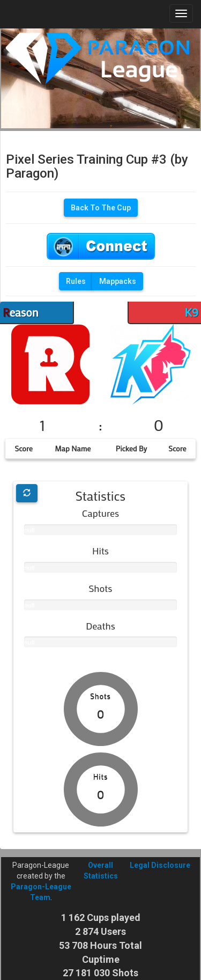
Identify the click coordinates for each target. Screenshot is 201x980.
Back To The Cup (101, 208)
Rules (76, 281)
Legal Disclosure (160, 865)
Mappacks (118, 281)
